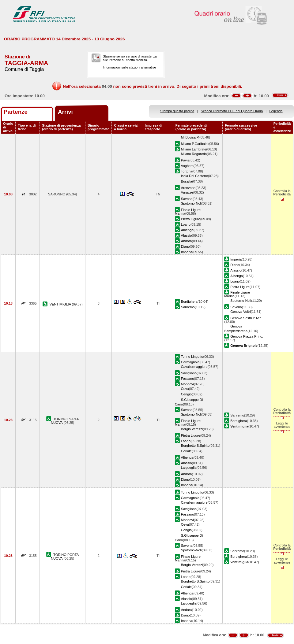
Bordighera (189, 302)
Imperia (187, 252)
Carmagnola (190, 362)
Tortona (187, 171)
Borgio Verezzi (192, 429)
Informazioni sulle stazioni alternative (130, 67)
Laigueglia (189, 468)
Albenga (187, 230)
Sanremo (188, 307)
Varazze (187, 192)
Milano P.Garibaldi (195, 144)
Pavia (185, 160)
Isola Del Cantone (194, 176)
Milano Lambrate (194, 149)
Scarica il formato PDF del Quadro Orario (232, 111)
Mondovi (187, 384)
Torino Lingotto (192, 357)
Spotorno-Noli (191, 203)
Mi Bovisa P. (190, 137)
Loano (186, 224)
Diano (185, 246)
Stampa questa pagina (177, 111)
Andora (187, 241)
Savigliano (189, 373)
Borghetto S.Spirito (195, 446)
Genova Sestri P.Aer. (246, 318)
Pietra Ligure (191, 219)
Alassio (187, 235)
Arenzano (188, 188)
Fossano (188, 379)
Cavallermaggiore (194, 367)
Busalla (187, 181)
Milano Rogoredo (194, 154)
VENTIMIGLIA (61, 304)
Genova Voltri (241, 312)
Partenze (16, 112)
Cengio (186, 394)
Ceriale (186, 451)
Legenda (276, 111)
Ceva (185, 389)
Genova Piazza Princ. (247, 336)
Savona (187, 199)
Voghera (187, 166)
